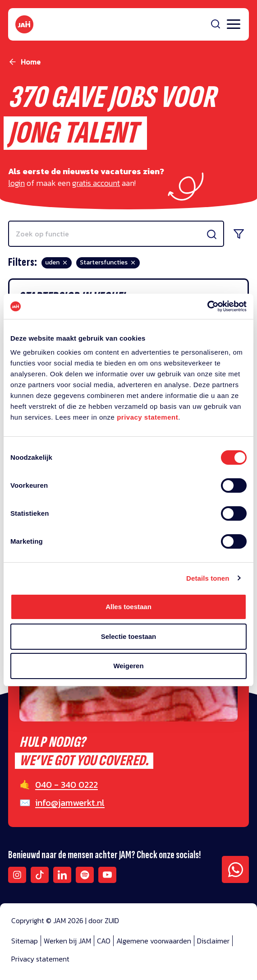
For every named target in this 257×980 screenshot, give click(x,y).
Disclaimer (213, 941)
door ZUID (104, 920)
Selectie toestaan (129, 636)
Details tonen (208, 578)
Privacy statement (40, 959)
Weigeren (128, 666)
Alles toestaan (128, 607)
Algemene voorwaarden (154, 941)
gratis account (96, 183)
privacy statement (147, 417)
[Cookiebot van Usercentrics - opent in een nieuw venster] (207, 306)
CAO (104, 941)
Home (31, 62)
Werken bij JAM (67, 941)
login (16, 183)
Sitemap (25, 941)
